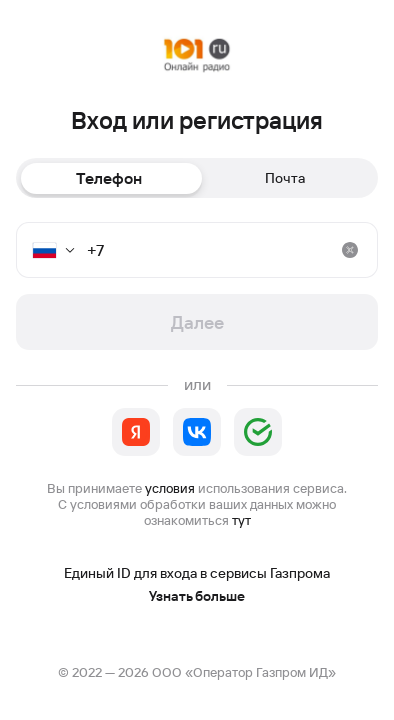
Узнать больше (197, 596)
